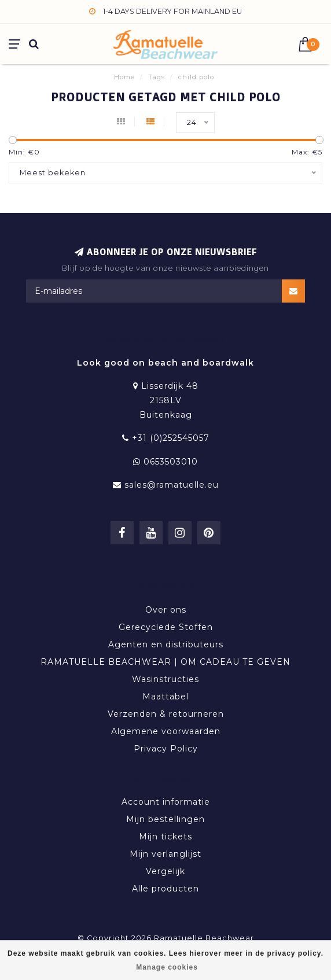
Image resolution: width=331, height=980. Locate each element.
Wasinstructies (165, 679)
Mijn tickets (165, 837)
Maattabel (165, 697)
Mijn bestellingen (165, 819)
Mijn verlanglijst (165, 854)
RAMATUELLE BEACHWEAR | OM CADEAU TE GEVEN (165, 662)
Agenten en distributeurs (166, 644)
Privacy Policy (166, 749)
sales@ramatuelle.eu (172, 485)
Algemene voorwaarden (166, 731)
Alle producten (165, 889)
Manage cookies (167, 967)
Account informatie (166, 802)
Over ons (166, 610)
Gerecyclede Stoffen (166, 627)
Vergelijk (165, 871)
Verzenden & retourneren (166, 714)
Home (124, 77)
